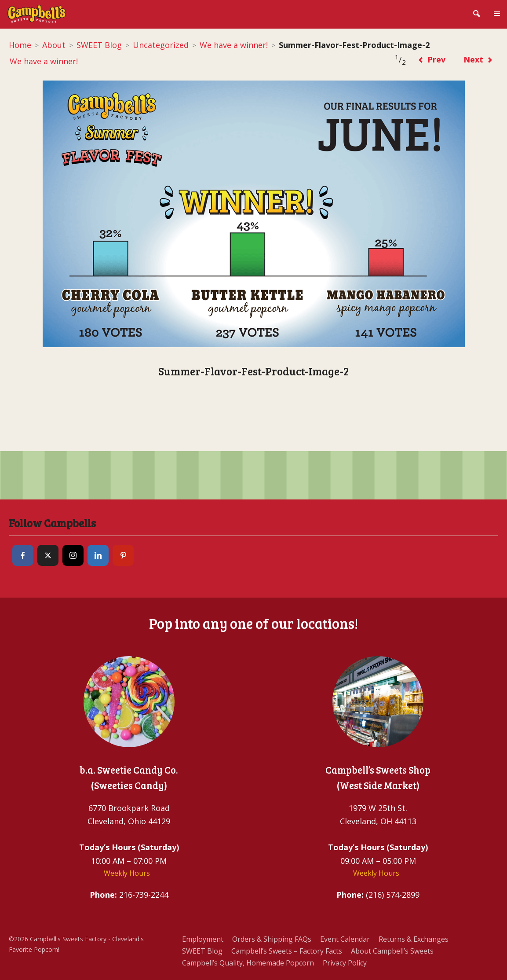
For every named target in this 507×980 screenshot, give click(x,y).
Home (20, 45)
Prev (432, 59)
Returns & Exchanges (414, 939)
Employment (203, 939)
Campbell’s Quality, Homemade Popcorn (248, 963)
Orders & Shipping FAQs (272, 939)
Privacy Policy (345, 963)
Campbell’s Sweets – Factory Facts (287, 951)
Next (478, 59)
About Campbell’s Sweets (392, 951)
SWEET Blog (99, 45)
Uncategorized (161, 45)
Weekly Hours (127, 873)
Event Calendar (345, 939)
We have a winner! (234, 45)
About (54, 45)
